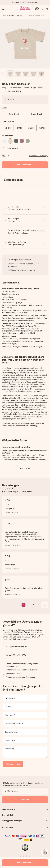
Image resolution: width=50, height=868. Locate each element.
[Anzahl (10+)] (25, 740)
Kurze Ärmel (14, 114)
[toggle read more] (25, 469)
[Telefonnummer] (25, 732)
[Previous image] (3, 74)
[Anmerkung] (25, 752)
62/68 (19, 128)
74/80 (31, 128)
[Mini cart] (47, 9)
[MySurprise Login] (42, 9)
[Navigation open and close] (3, 9)
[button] (10, 74)
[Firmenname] (25, 698)
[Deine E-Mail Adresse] (25, 723)
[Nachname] (25, 715)
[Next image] (47, 74)
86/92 (42, 128)
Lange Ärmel (36, 114)
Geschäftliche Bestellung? (39, 156)
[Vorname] (25, 706)
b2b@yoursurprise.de (18, 647)
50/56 (8, 128)
